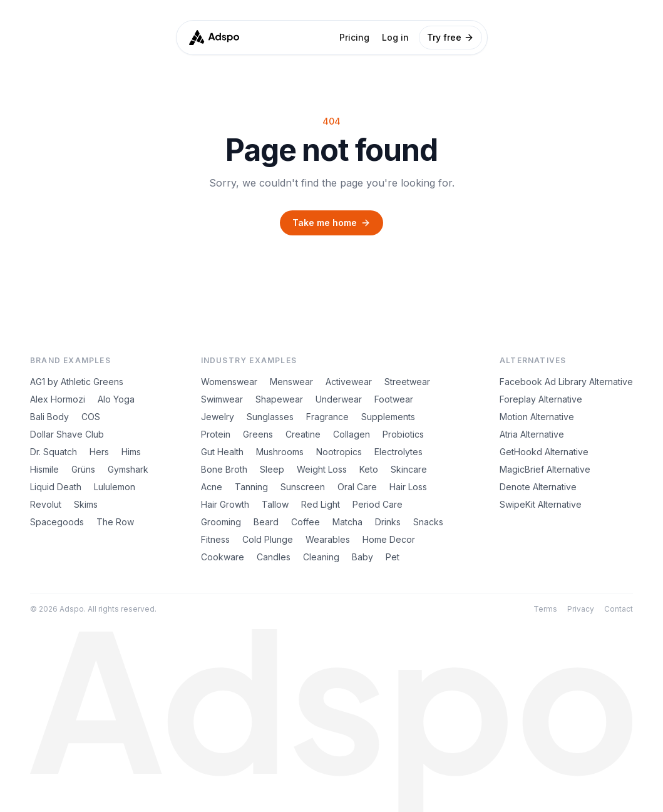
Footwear (394, 399)
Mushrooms (280, 452)
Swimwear (222, 399)
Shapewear (279, 399)
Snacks (428, 522)
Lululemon (115, 487)
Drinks (388, 522)
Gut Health (222, 452)
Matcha (347, 522)
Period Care (378, 504)
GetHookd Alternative (544, 452)
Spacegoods (57, 522)
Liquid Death (56, 487)
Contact (619, 609)
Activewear (349, 382)
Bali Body (49, 417)
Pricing (354, 37)
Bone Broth (224, 469)
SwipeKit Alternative (541, 504)
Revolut (46, 504)
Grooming (221, 522)
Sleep (272, 469)
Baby (362, 557)
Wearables (328, 539)
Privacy (581, 609)
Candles (274, 557)
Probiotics (403, 434)
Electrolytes (398, 452)
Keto (369, 469)
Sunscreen (303, 487)
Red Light (321, 504)
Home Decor (389, 539)
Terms (545, 609)
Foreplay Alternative (541, 399)
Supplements (388, 417)
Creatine (303, 434)
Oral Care (357, 487)
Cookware (223, 557)
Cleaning (321, 557)
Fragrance (327, 417)
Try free (450, 37)
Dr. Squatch (54, 452)
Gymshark (128, 469)
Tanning (251, 487)
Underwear (339, 399)
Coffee (306, 522)
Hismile (44, 469)
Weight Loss (322, 469)
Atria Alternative (532, 434)
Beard (266, 522)
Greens (258, 434)
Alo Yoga (116, 399)
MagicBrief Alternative (545, 469)
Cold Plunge (268, 539)
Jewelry (218, 417)
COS (91, 417)
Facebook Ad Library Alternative (566, 382)
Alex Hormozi (58, 399)
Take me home (331, 223)
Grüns (83, 469)
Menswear (291, 382)
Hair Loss (408, 487)
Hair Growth (225, 504)
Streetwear (407, 382)
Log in (395, 37)
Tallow (275, 504)
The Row (115, 522)
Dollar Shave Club (67, 434)
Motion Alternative (537, 417)
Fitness (215, 539)
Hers (99, 452)
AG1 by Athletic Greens (77, 382)
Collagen (352, 434)
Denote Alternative (538, 487)
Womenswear (229, 382)
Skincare (409, 469)
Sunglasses (270, 417)
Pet (393, 557)
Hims (131, 452)
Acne (212, 487)
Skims (86, 504)
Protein (216, 434)
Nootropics (339, 452)
